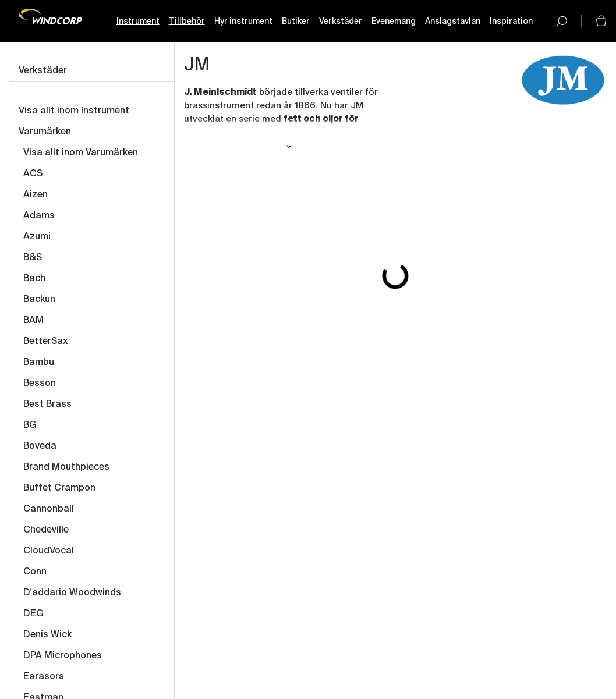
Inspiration (511, 22)
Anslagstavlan (453, 22)
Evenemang (394, 22)
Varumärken (45, 132)
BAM (33, 321)
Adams (39, 216)
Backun (39, 300)
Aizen (36, 195)
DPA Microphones (63, 656)
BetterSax (45, 342)
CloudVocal (49, 551)
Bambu (39, 363)
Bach (34, 279)
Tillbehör (187, 22)
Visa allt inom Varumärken (81, 153)
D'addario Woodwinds (72, 593)
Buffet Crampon (59, 488)
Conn (35, 572)
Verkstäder (341, 22)
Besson (40, 384)
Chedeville (46, 530)
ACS (33, 174)
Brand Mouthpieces (66, 467)
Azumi (37, 237)
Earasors (44, 677)
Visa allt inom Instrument (74, 111)
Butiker (296, 22)
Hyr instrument (243, 22)
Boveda (40, 446)
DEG (33, 614)
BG (30, 425)
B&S (33, 258)
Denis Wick (47, 635)
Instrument (138, 22)
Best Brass (47, 405)
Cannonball (49, 509)
